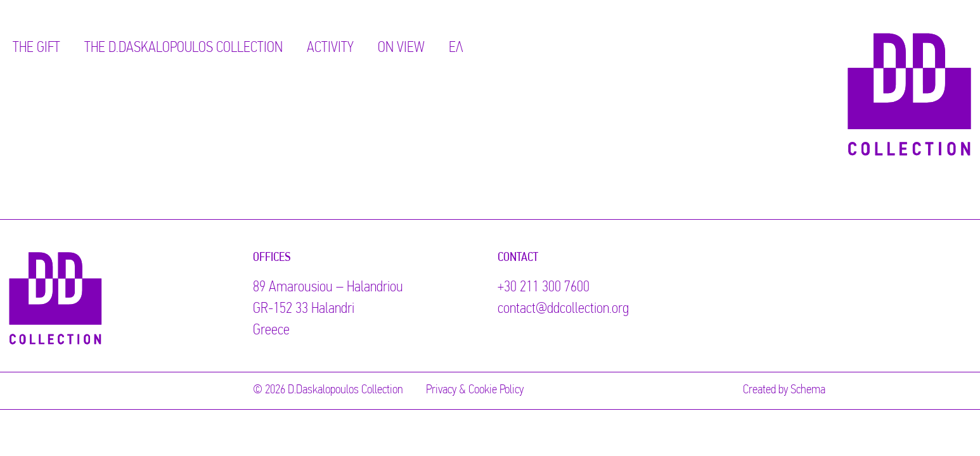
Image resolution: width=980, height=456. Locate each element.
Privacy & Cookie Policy (475, 390)
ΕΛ (456, 48)
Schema (808, 390)
